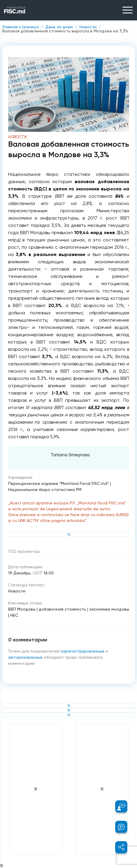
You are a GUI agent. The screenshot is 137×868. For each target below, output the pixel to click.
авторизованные (26, 657)
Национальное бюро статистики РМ (45, 490)
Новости (88, 27)
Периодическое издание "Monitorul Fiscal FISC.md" (58, 483)
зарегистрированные (83, 651)
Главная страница (21, 27)
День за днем (59, 27)
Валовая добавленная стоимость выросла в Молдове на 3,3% (65, 31)
